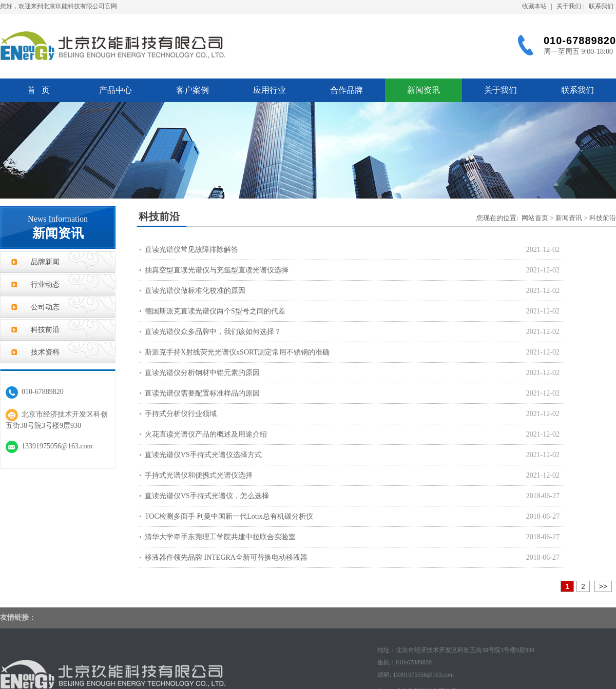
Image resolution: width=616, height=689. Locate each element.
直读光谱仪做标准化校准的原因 (195, 291)
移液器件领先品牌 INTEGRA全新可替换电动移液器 (226, 557)
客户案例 (192, 90)
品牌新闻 (45, 262)
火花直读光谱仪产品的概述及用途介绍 (206, 434)
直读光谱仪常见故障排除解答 (191, 250)
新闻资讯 (423, 90)
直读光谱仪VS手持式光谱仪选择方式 (203, 455)
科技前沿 (45, 330)
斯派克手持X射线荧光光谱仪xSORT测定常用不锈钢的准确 (237, 352)
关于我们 (569, 6)
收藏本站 (534, 6)
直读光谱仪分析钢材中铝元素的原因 (202, 373)
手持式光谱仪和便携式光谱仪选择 (199, 475)
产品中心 (115, 90)
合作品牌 (346, 90)
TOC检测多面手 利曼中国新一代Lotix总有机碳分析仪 (229, 516)
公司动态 (45, 307)
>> (603, 586)
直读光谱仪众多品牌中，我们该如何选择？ (213, 332)
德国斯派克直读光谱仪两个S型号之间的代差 (215, 311)
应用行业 (269, 90)
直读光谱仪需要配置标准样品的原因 (202, 393)
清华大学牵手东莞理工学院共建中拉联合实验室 (220, 537)
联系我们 (601, 6)
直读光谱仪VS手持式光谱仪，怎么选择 (207, 496)
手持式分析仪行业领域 (181, 414)
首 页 (38, 90)
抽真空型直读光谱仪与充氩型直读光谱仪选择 (217, 270)
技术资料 (45, 352)
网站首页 (535, 218)
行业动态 (45, 284)
